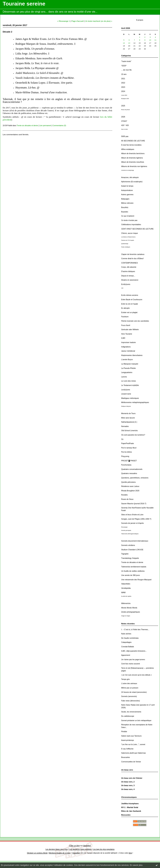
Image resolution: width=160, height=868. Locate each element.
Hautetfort (87, 846)
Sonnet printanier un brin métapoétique (136, 721)
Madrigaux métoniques (130, 398)
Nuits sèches (126, 634)
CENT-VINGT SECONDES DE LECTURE (137, 229)
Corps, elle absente (129, 267)
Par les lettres (127, 452)
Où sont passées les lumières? (133, 435)
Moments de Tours (128, 413)
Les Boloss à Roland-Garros (128, 237)
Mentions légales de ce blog (60, 853)
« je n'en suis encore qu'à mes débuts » (136, 675)
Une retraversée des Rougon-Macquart (136, 580)
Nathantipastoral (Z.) (129, 422)
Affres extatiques (128, 149)
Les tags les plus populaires (104, 849)
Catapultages (126, 642)
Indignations (126, 347)
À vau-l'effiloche (127, 749)
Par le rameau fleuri (129, 448)
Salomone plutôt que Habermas (133, 753)
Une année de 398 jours (131, 575)
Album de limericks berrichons (133, 154)
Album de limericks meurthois (133, 162)
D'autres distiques (128, 271)
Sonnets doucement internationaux (135, 541)
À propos (140, 20)
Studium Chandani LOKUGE (132, 550)
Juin (122, 288)
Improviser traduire (129, 342)
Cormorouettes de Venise (131, 762)
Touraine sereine (24, 4)
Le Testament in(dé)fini (130, 385)
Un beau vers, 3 (128, 785)
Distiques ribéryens (126, 406)
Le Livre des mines (129, 381)
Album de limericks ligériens (132, 158)
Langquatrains (127, 372)
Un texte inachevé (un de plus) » (99, 21)
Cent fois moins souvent (131, 664)
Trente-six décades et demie (132, 562)
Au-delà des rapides (126, 596)
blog (130, 853)
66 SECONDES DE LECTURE (133, 141)
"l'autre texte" (126, 61)
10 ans (124, 74)
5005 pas (125, 136)
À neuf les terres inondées (131, 145)
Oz (122, 439)
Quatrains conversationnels (132, 469)
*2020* (124, 66)
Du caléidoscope (128, 716)
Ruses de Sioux (127, 499)
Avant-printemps (128, 740)
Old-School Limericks (129, 431)
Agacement (126, 655)
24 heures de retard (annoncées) (134, 692)
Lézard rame (126, 394)
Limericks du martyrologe (128, 170)
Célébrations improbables (131, 225)
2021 (123, 79)
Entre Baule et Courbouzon (132, 300)
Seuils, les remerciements (131, 712)
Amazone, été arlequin (130, 177)
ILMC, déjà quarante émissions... (134, 651)
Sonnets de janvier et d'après (132, 523)
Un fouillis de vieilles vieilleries (133, 571)
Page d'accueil (77, 21)
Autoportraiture (127, 190)
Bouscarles (125, 757)
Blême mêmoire (127, 203)
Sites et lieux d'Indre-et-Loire (132, 515)
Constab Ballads (128, 647)
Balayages (125, 199)
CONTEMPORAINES (130, 263)
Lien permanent (45, 126)
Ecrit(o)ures (126, 284)
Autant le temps (127, 186)
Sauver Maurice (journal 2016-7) (134, 504)
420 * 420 (125, 125)
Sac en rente (124, 129)
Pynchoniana (126, 465)
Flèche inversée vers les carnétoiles (135, 321)
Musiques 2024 (125, 99)
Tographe (125, 554)
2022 (123, 83)
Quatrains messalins (129, 473)
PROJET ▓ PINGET (129, 461)
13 (129, 43)
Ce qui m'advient (128, 216)
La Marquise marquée (130, 364)
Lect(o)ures (126, 390)
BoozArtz (125, 207)
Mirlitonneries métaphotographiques (135, 402)
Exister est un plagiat (129, 312)
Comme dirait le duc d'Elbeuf (132, 259)
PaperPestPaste (128, 443)
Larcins (124, 377)
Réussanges (124, 527)
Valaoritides (126, 584)
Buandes (125, 212)
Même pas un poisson (130, 688)
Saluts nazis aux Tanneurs (131, 736)
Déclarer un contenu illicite (37, 853)
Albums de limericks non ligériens (134, 166)
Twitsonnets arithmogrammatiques (130, 534)
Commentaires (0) (59, 126)
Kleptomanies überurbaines (132, 355)
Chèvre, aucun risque (130, 233)
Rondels (124, 495)
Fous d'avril (126, 325)
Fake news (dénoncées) (131, 701)
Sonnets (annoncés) (129, 696)
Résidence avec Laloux (130, 486)
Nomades (125, 426)
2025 (123, 106)
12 (124, 43)
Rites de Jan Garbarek (131, 811)
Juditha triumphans (130, 804)
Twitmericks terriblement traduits (134, 567)
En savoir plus (136, 865)
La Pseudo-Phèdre (129, 368)
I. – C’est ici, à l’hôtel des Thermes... (135, 630)
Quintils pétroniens (128, 482)
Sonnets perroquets (126, 530)
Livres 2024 (124, 95)
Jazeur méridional (128, 351)
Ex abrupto (125, 308)
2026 (123, 117)
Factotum (125, 317)
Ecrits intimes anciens (130, 295)
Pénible (124, 732)
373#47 (124, 121)
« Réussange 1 (64, 21)
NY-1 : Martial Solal (130, 807)
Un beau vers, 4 (128, 789)
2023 (123, 87)
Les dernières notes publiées (80, 849)
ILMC (123, 338)
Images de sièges (126, 616)
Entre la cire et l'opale (130, 304)
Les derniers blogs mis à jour (57, 849)
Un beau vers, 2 (128, 782)
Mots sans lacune (128, 418)
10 (150, 40)
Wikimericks (126, 603)
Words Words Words (129, 608)
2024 (123, 91)
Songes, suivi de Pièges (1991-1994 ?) (136, 519)
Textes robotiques (126, 247)
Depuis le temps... (128, 276)
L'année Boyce (127, 360)
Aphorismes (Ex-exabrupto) (132, 182)
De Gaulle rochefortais (130, 638)
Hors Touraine (127, 334)
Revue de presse (125, 110)
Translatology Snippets (130, 558)
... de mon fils (126, 70)
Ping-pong (125, 456)
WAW (123, 593)
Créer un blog (74, 846)
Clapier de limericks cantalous (133, 254)
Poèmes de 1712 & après (128, 240)
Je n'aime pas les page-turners (133, 660)
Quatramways (125, 244)
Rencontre (126, 815)
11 (155, 40)
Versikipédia (126, 588)
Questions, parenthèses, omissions (135, 478)
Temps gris (125, 679)
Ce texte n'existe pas (129, 220)
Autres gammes (127, 195)
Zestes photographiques (131, 612)
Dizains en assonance (130, 280)
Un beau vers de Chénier (132, 778)
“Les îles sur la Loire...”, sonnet (133, 744)
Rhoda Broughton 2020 (130, 491)
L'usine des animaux (129, 683)
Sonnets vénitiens (128, 545)
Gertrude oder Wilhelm (130, 330)
